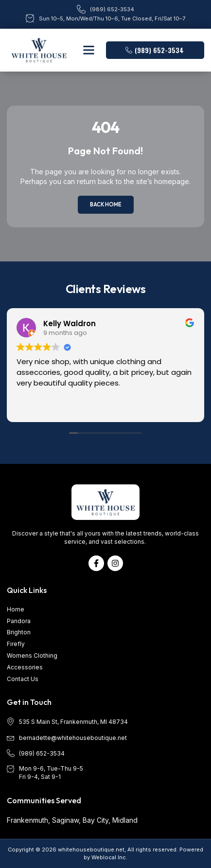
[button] (89, 50)
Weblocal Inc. (109, 857)
